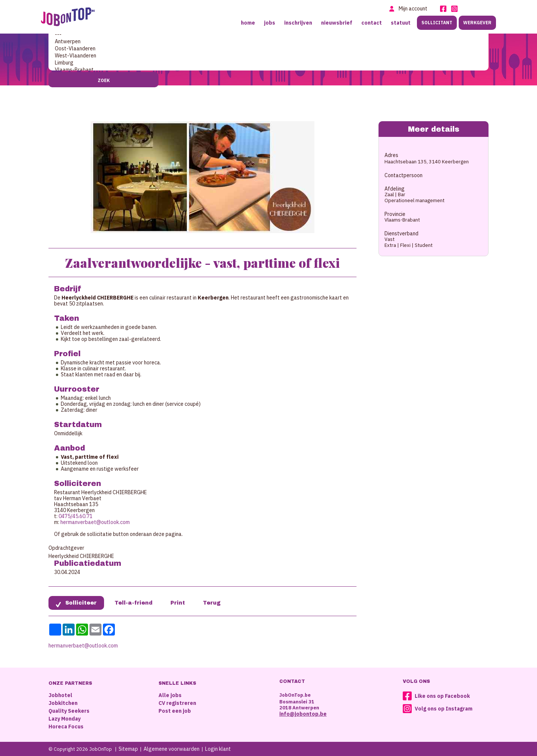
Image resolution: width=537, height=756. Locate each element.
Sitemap (128, 749)
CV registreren (177, 703)
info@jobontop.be (303, 714)
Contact (372, 23)
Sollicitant (437, 23)
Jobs (270, 23)
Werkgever (477, 23)
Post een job (175, 711)
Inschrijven (298, 23)
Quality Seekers (69, 711)
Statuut (401, 23)
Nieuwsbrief (337, 23)
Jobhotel (60, 695)
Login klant (218, 749)
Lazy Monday (65, 719)
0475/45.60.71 (76, 516)
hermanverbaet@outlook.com (95, 522)
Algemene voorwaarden (172, 749)
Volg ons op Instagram (444, 709)
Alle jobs (170, 695)
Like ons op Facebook (442, 696)
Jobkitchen (63, 703)
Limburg (268, 63)
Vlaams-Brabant (268, 70)
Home (248, 23)
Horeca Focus (66, 727)
